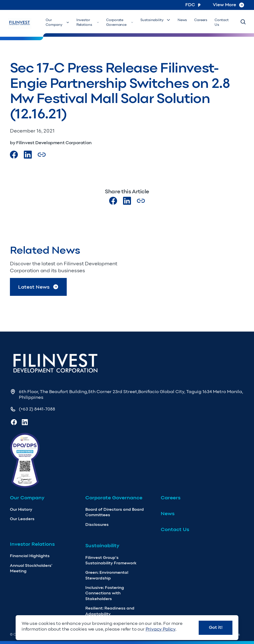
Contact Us (222, 22)
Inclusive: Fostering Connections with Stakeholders (105, 593)
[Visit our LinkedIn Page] (28, 155)
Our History (21, 509)
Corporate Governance (125, 22)
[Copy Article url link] (42, 155)
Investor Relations (95, 22)
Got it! (216, 627)
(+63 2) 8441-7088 (37, 409)
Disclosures (97, 525)
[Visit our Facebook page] (14, 155)
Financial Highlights (30, 556)
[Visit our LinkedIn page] (127, 201)
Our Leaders (22, 519)
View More (228, 5)
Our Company (66, 22)
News (186, 20)
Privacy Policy (160, 629)
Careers (203, 20)
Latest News (38, 287)
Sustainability (160, 20)
